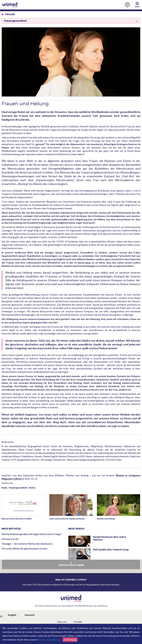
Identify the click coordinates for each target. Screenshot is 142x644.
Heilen (32, 488)
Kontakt (78, 622)
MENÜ (137, 5)
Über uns (62, 622)
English (12, 615)
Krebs (4, 488)
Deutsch (30, 615)
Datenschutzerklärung (49, 640)
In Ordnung (70, 640)
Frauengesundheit (18, 488)
